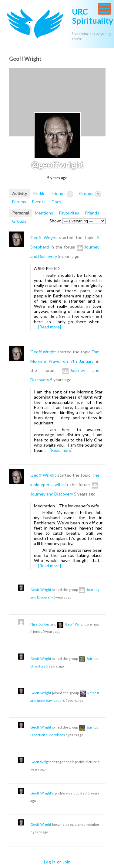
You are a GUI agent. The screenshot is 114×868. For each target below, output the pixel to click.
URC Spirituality (92, 16)
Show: (55, 221)
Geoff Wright (44, 237)
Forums (19, 202)
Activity (20, 193)
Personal (20, 213)
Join (67, 862)
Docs (56, 202)
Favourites (69, 213)
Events (39, 202)
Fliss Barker (40, 624)
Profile (39, 193)
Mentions (44, 213)
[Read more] (50, 327)
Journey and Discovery (52, 494)
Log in (50, 862)
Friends (62, 194)
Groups (90, 194)
